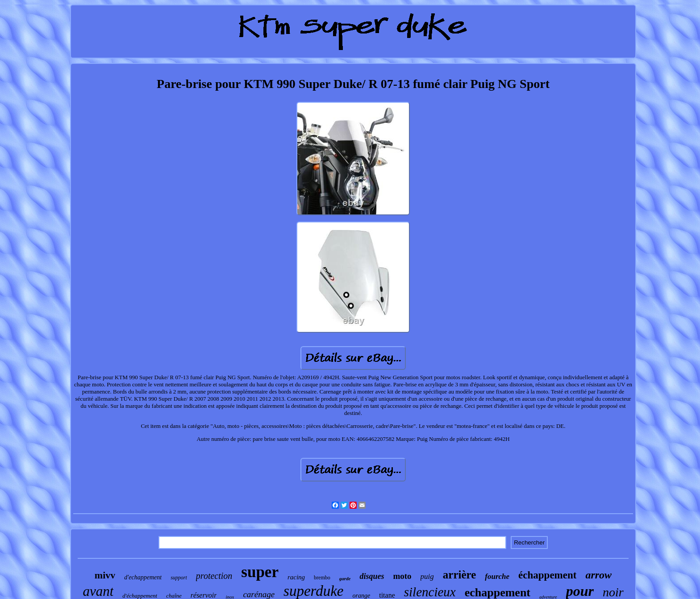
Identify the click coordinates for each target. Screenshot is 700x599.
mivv (105, 575)
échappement (547, 575)
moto (402, 576)
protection (214, 576)
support (179, 578)
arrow (598, 575)
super (260, 572)
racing (296, 577)
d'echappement (143, 577)
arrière (459, 575)
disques (372, 576)
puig (427, 576)
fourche (497, 576)
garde (345, 578)
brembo (322, 578)
